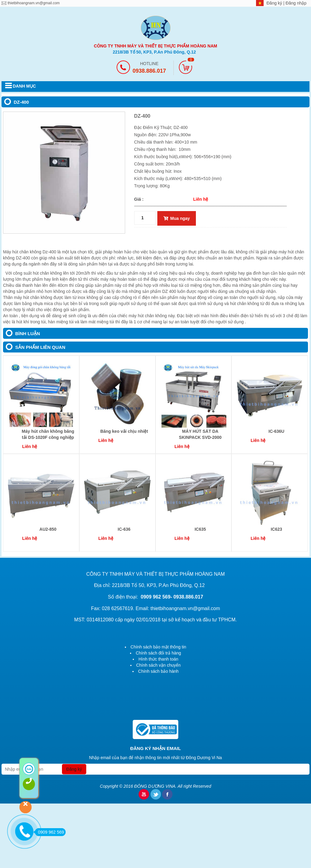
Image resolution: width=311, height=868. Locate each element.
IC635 (200, 529)
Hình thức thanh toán (158, 659)
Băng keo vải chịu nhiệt (124, 431)
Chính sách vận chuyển (158, 665)
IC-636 (124, 529)
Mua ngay (177, 218)
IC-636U (276, 431)
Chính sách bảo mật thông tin (158, 647)
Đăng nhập (296, 3)
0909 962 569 (50, 832)
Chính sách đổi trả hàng (158, 653)
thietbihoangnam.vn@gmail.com (34, 3)
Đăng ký (275, 3)
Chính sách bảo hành (158, 671)
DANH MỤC (24, 86)
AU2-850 (48, 529)
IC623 (276, 529)
